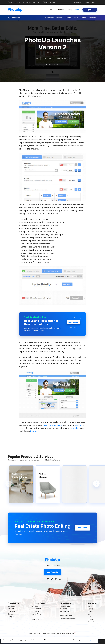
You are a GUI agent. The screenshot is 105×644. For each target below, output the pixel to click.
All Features (64, 609)
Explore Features (37, 614)
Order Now (35, 619)
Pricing (70, 10)
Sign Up (91, 609)
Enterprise (11, 611)
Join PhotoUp (73, 322)
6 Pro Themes (36, 609)
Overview (35, 606)
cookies (44, 640)
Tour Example (65, 611)
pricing (78, 425)
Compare (11, 614)
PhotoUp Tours (65, 606)
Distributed (12, 609)
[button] (9, 484)
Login (93, 2)
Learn (77, 10)
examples (74, 428)
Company (78, 2)
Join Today (82, 528)
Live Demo (35, 611)
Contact (91, 622)
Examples (11, 617)
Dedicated (11, 606)
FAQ (89, 617)
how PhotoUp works (53, 425)
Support (86, 2)
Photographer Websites (68, 619)
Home (51, 10)
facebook (35, 431)
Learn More (73, 327)
